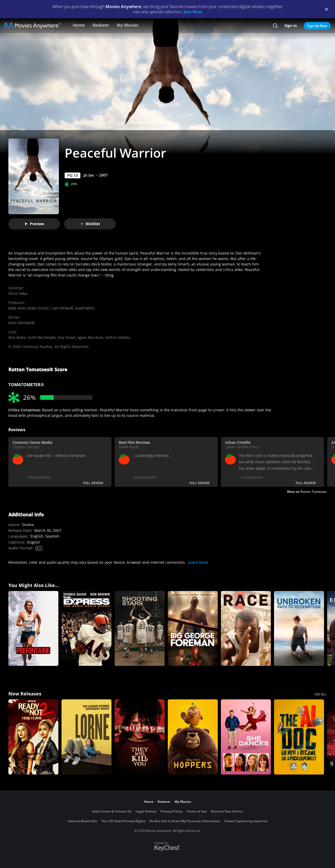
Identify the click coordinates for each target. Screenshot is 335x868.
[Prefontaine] (33, 629)
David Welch (85, 308)
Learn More (198, 562)
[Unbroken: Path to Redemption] (299, 629)
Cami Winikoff (62, 308)
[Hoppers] (193, 737)
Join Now (193, 12)
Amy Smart (66, 337)
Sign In (291, 26)
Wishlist (90, 224)
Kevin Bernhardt (21, 323)
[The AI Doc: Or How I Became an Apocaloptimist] (299, 737)
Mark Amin (17, 308)
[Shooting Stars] (140, 629)
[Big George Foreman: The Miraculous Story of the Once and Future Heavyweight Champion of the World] (193, 629)
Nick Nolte (17, 337)
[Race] (246, 629)
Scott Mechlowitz (41, 337)
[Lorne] (86, 737)
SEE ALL (321, 694)
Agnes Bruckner (90, 337)
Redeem (101, 25)
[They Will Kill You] (140, 737)
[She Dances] (246, 737)
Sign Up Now (317, 26)
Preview (34, 224)
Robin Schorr (38, 308)
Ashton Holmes (118, 337)
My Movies (128, 25)
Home (79, 25)
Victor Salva (18, 293)
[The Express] (86, 629)
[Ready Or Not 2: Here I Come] (33, 737)
